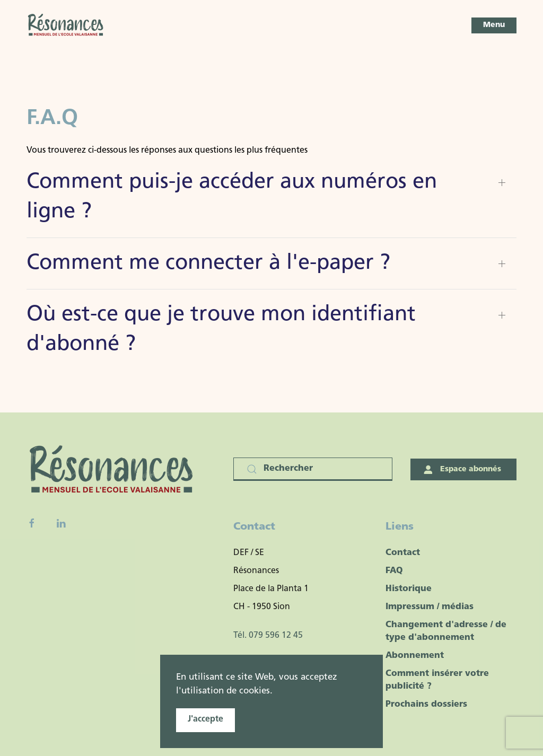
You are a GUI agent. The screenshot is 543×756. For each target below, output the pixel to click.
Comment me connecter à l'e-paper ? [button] (208, 263)
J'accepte (205, 719)
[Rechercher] (313, 469)
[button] (494, 25)
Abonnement (415, 656)
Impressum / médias (430, 607)
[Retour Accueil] (66, 25)
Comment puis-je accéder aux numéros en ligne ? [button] (232, 197)
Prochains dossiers (426, 705)
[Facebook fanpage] (32, 523)
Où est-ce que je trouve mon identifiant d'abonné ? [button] (221, 330)
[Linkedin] (61, 523)
